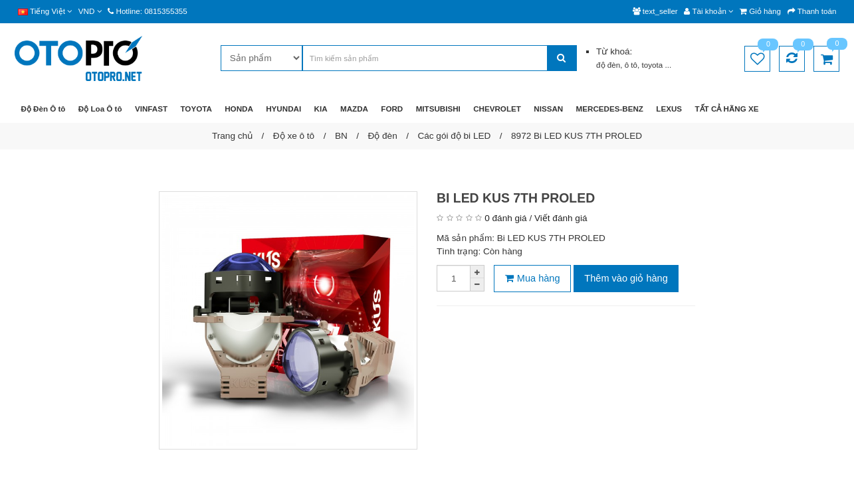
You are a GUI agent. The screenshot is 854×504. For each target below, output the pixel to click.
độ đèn (608, 65)
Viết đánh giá (561, 218)
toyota (654, 65)
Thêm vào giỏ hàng (626, 278)
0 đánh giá (505, 218)
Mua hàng (533, 278)
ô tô (631, 65)
